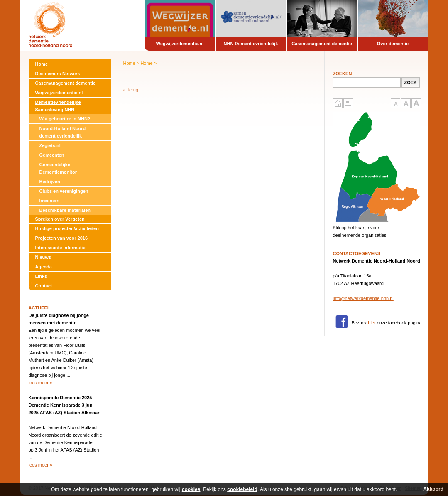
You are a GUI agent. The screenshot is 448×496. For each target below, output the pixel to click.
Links (41, 276)
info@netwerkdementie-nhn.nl (363, 298)
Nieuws (43, 257)
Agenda (44, 267)
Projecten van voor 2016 (62, 238)
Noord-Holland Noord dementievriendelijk (63, 132)
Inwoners (49, 201)
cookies (191, 489)
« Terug (131, 90)
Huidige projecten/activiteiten (67, 228)
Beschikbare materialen (65, 210)
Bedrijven (50, 182)
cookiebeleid (242, 489)
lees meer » (40, 383)
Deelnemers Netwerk (58, 74)
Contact (44, 286)
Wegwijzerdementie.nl (59, 93)
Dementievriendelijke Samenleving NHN (58, 106)
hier (372, 323)
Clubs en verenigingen (64, 191)
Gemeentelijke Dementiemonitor (58, 168)
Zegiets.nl (50, 145)
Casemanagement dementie (66, 83)
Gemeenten (52, 155)
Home (42, 64)
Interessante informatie (60, 248)
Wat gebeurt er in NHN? (65, 119)
